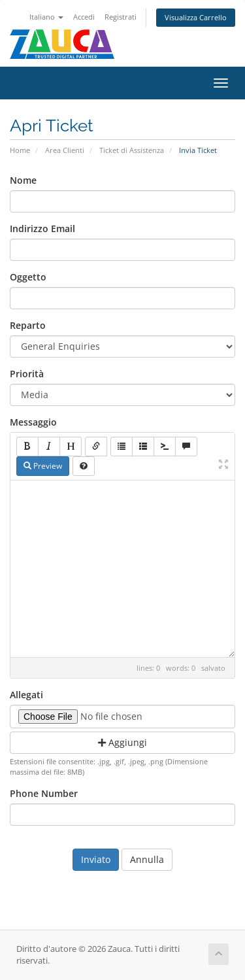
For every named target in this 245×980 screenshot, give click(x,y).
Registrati (121, 17)
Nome (23, 180)
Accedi (84, 17)
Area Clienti (65, 150)
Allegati (26, 695)
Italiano (46, 17)
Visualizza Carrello (196, 17)
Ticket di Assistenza (132, 150)
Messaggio (33, 422)
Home (20, 150)
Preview (43, 466)
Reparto (28, 325)
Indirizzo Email (42, 228)
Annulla (147, 859)
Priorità (27, 374)
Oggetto (28, 277)
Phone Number (44, 793)
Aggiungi (122, 742)
